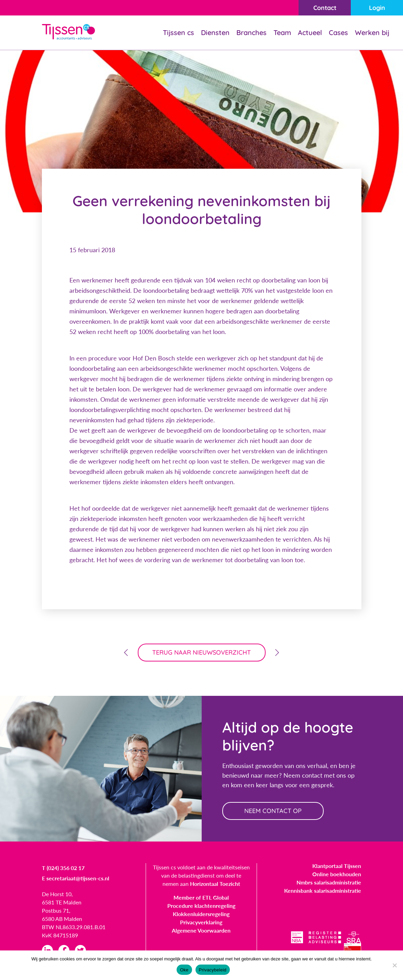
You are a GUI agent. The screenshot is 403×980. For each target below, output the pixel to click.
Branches (251, 32)
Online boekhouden (337, 874)
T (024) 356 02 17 (63, 868)
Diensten (215, 32)
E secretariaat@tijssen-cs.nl (76, 878)
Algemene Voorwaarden (201, 930)
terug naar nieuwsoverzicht (201, 652)
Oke (184, 970)
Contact (325, 8)
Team (282, 32)
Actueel (310, 32)
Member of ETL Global (201, 897)
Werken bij (372, 32)
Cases (338, 32)
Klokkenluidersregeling (201, 914)
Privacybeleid (213, 970)
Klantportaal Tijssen (337, 866)
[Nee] (394, 965)
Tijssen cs (178, 32)
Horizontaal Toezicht (215, 884)
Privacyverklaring (201, 922)
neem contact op (273, 811)
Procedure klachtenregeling (201, 906)
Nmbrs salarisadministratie (329, 882)
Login (377, 8)
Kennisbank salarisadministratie (323, 890)
